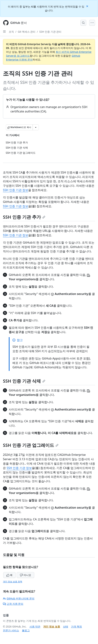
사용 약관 (35, 626)
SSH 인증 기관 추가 (24, 217)
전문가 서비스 (11, 630)
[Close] (88, 6)
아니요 (25, 575)
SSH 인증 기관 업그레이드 (31, 445)
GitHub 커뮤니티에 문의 (19, 598)
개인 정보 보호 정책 (13, 582)
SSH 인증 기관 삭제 (24, 381)
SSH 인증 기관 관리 (50, 32)
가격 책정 (77, 626)
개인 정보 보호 (52, 626)
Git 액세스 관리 (27, 32)
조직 (11, 32)
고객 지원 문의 (13, 604)
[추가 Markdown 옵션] (36, 127)
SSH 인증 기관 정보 (16, 190)
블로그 (26, 630)
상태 (66, 626)
